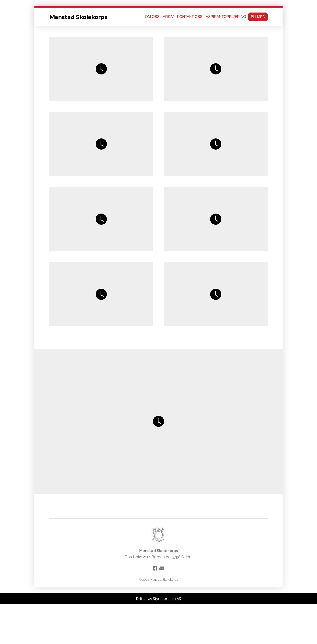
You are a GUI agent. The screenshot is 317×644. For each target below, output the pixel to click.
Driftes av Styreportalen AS (159, 599)
